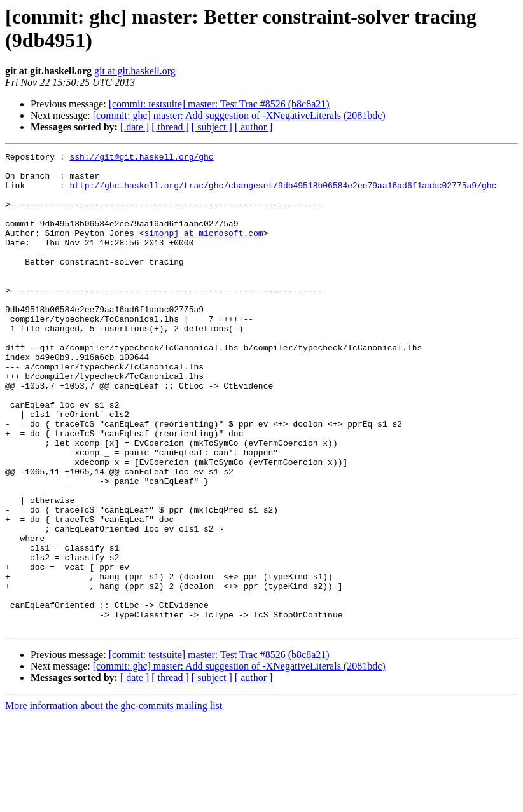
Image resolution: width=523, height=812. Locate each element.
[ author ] (254, 127)
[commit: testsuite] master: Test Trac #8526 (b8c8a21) (219, 104)
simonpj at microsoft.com (203, 250)
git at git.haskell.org (135, 71)
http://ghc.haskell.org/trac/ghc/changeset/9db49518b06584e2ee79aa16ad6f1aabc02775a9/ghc (283, 193)
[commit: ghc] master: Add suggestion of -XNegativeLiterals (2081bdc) (239, 115)
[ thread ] (170, 127)
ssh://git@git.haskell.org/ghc (141, 158)
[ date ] (135, 127)
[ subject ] (212, 127)
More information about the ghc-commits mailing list (114, 801)
